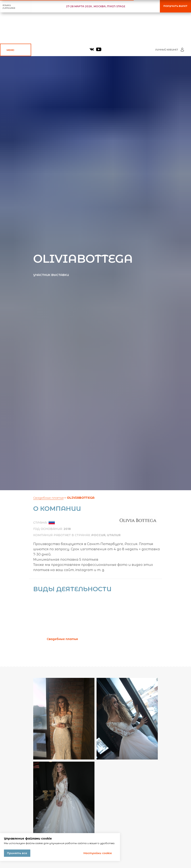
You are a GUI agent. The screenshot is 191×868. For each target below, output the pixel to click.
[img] (92, 49)
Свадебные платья (48, 498)
